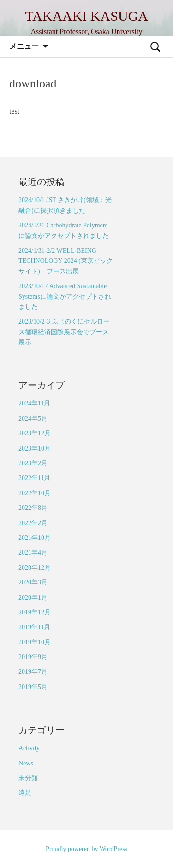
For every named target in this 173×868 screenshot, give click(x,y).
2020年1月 (33, 598)
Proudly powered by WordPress (86, 849)
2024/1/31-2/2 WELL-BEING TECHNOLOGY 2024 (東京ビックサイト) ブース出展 (66, 261)
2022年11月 (34, 478)
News (26, 763)
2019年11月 (34, 627)
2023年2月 (33, 463)
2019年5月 (33, 687)
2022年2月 (33, 523)
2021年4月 (33, 553)
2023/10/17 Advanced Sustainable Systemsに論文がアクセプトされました (65, 296)
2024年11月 (34, 403)
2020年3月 (33, 582)
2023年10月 (35, 448)
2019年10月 (35, 642)
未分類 (28, 778)
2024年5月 (33, 419)
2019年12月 (35, 612)
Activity (29, 748)
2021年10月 (35, 538)
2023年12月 (35, 433)
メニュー (24, 46)
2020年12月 (35, 568)
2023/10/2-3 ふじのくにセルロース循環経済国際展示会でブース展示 (64, 332)
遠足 (25, 793)
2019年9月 (33, 657)
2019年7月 (33, 672)
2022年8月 (33, 508)
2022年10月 (35, 493)
